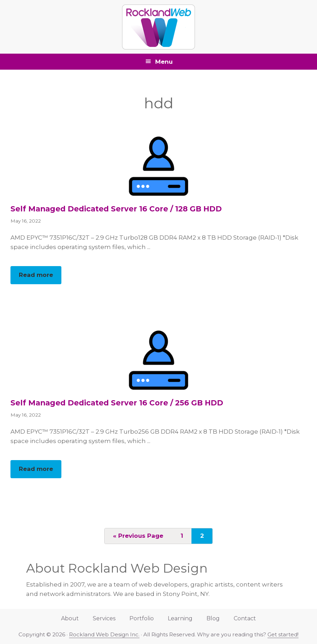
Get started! (283, 634)
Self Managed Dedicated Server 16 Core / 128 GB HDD (116, 209)
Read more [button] (40, 277)
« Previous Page (138, 538)
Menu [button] (164, 62)
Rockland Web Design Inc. (104, 634)
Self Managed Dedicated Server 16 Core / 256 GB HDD (117, 403)
